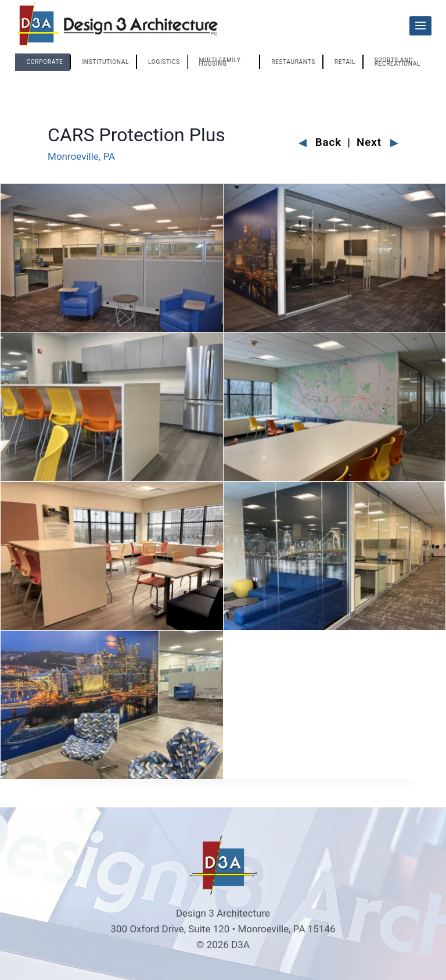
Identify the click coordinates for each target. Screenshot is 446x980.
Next (377, 143)
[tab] (44, 62)
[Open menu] (420, 26)
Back (320, 143)
